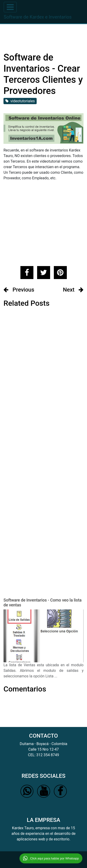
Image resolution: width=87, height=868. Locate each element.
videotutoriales (20, 101)
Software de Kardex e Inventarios (38, 17)
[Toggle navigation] (10, 7)
